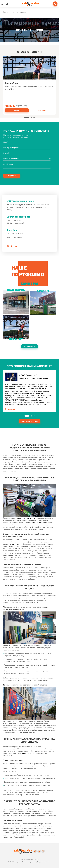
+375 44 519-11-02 (15, 234)
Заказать (17, 110)
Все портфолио (29, 346)
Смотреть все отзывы (30, 421)
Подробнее (42, 110)
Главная (6, 12)
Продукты (14, 12)
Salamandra (22, 753)
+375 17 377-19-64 (15, 237)
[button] (27, 118)
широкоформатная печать (25, 518)
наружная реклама (38, 522)
